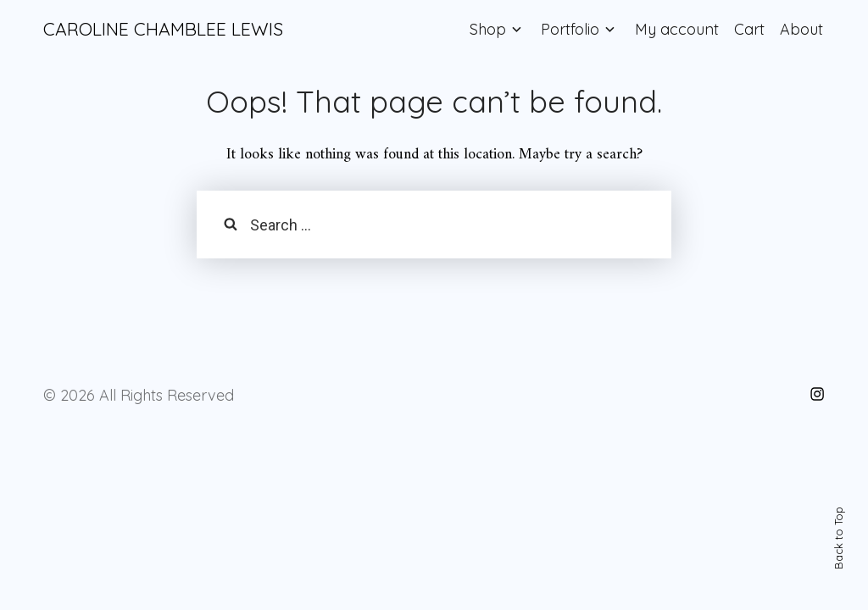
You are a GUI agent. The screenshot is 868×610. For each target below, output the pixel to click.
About (801, 29)
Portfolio (570, 29)
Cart (749, 29)
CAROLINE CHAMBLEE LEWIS (163, 29)
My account (677, 29)
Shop (488, 29)
